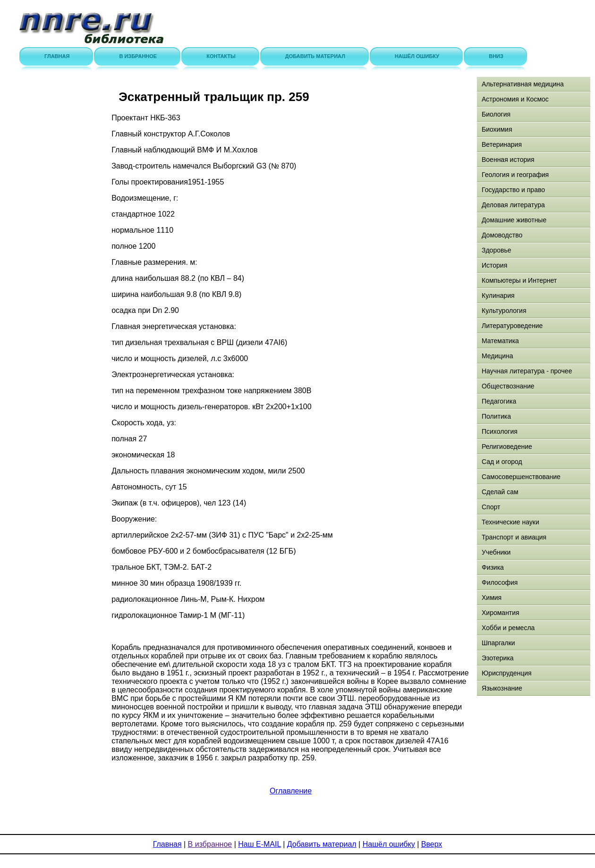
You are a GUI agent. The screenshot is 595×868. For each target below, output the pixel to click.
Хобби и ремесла (508, 628)
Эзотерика (498, 658)
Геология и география (515, 175)
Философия (500, 582)
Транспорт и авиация (514, 537)
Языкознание (502, 688)
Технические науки (510, 522)
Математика (500, 341)
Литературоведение (512, 326)
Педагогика (499, 401)
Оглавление (291, 791)
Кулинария (498, 295)
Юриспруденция (507, 673)
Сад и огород (502, 462)
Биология (496, 114)
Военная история (508, 160)
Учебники (496, 552)
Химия (492, 598)
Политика (496, 416)
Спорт (491, 507)
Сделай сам (500, 492)
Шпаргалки (498, 643)
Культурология (504, 311)
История (494, 265)
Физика (493, 567)
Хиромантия (501, 613)
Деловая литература (513, 205)
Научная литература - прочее (527, 371)
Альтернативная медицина (523, 84)
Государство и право (513, 190)
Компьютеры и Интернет (519, 280)
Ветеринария (502, 144)
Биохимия (497, 129)
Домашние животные (514, 220)
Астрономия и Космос (515, 99)
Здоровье (497, 250)
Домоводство (502, 235)
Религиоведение (507, 447)
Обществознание (508, 386)
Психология (500, 431)
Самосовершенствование (521, 477)
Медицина (497, 356)
